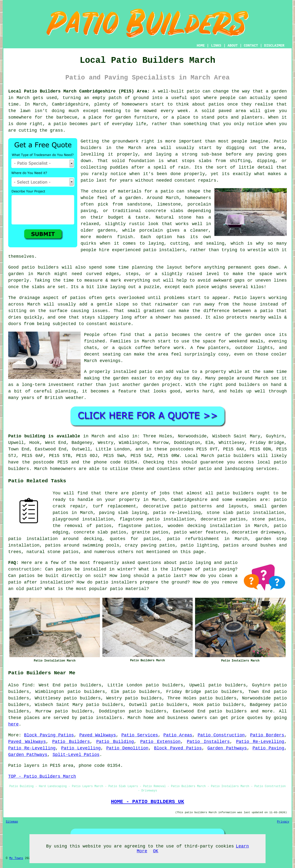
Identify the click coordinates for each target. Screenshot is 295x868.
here (13, 724)
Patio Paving (268, 748)
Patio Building (115, 742)
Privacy (283, 822)
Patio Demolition (127, 748)
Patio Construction (221, 735)
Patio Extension (160, 742)
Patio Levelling (81, 748)
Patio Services (140, 735)
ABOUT (233, 46)
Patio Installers (208, 742)
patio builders (228, 711)
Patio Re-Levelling (260, 742)
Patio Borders (267, 735)
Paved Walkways (98, 735)
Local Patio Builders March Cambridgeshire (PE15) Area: (79, 91)
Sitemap (12, 822)
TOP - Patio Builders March (42, 776)
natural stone (43, 552)
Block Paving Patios (49, 735)
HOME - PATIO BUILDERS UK (147, 802)
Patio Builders (71, 742)
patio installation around (43, 539)
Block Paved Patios (178, 748)
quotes (118, 539)
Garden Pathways (227, 748)
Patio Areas (178, 735)
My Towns (16, 858)
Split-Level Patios (76, 755)
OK (156, 851)
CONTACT (251, 46)
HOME (201, 46)
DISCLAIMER (274, 46)
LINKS (216, 46)
